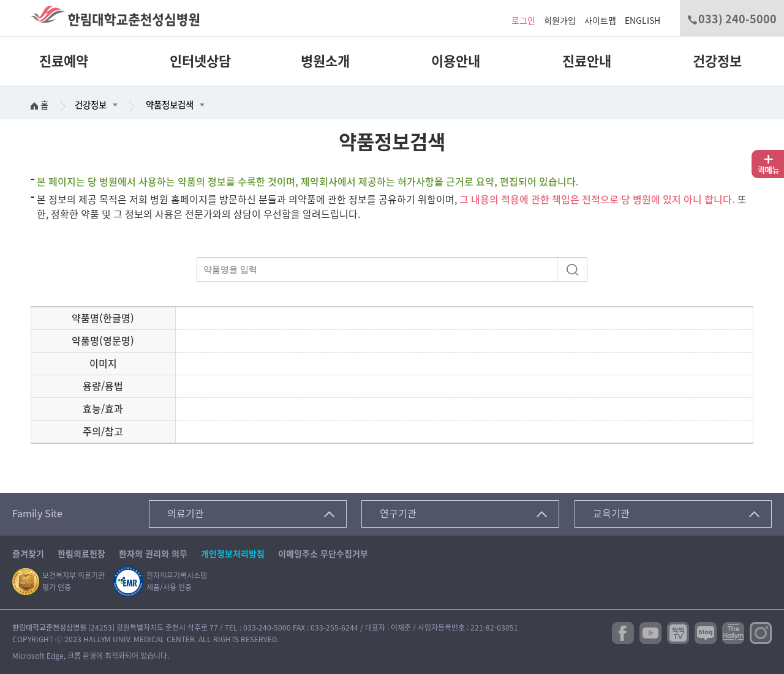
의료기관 (186, 514)
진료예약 (64, 61)
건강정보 (717, 61)
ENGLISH (643, 21)
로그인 (523, 21)
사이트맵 (600, 21)
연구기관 (398, 514)
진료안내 (587, 61)
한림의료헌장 (81, 554)
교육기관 (611, 514)
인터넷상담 (200, 61)
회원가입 (560, 21)
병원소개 (325, 61)
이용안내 (456, 61)
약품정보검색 (170, 105)
